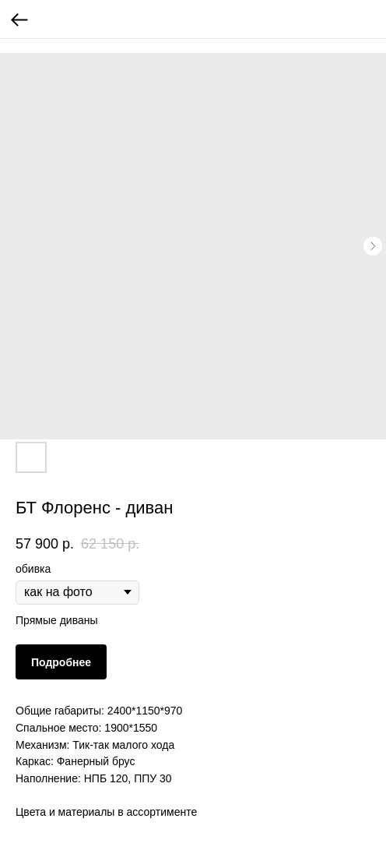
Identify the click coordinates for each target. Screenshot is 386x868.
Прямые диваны (57, 620)
